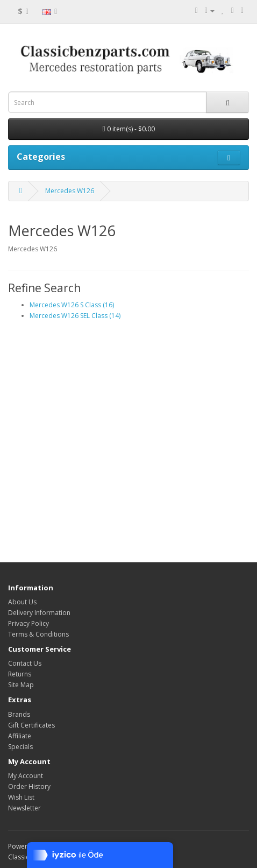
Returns (20, 674)
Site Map (21, 685)
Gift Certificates (31, 725)
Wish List (21, 797)
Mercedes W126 (70, 191)
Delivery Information (39, 613)
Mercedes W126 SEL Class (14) (75, 316)
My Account (26, 776)
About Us (22, 602)
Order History (29, 786)
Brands (19, 714)
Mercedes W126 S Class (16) (72, 305)
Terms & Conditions (38, 634)
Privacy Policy (28, 623)
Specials (20, 747)
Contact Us (25, 663)
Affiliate (20, 736)
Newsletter (24, 808)
